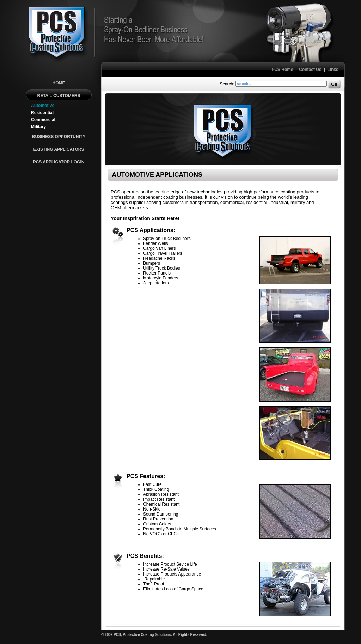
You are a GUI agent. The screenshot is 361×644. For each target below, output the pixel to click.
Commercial (43, 120)
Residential (42, 113)
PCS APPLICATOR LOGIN (59, 162)
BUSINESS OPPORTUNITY (59, 137)
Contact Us (310, 70)
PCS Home (282, 70)
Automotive (43, 106)
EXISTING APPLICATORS (59, 149)
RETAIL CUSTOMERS (59, 96)
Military (38, 127)
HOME (59, 83)
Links (333, 70)
